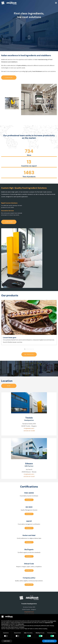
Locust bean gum (10, 338)
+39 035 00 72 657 (29, 477)
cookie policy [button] (21, 624)
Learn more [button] (7, 641)
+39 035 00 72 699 (29, 431)
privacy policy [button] (53, 621)
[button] (25, 349)
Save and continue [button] (49, 641)
